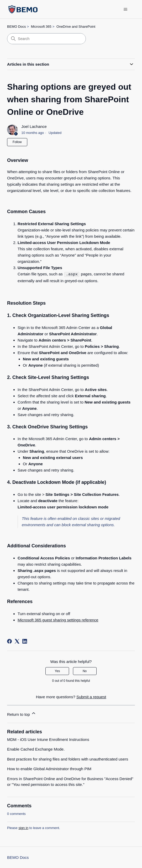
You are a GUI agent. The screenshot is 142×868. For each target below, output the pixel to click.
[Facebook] (9, 641)
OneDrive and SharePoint (76, 27)
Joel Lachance (34, 126)
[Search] (46, 39)
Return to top (22, 713)
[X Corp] (17, 641)
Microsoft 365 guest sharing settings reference (58, 620)
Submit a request (91, 697)
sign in (23, 828)
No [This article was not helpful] (85, 671)
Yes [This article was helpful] (57, 671)
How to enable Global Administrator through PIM (49, 768)
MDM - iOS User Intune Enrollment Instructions (48, 739)
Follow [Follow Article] (17, 142)
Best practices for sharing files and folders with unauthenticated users (68, 759)
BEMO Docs (17, 27)
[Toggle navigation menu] (126, 9)
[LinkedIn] (25, 641)
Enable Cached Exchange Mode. (36, 749)
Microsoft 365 (41, 27)
